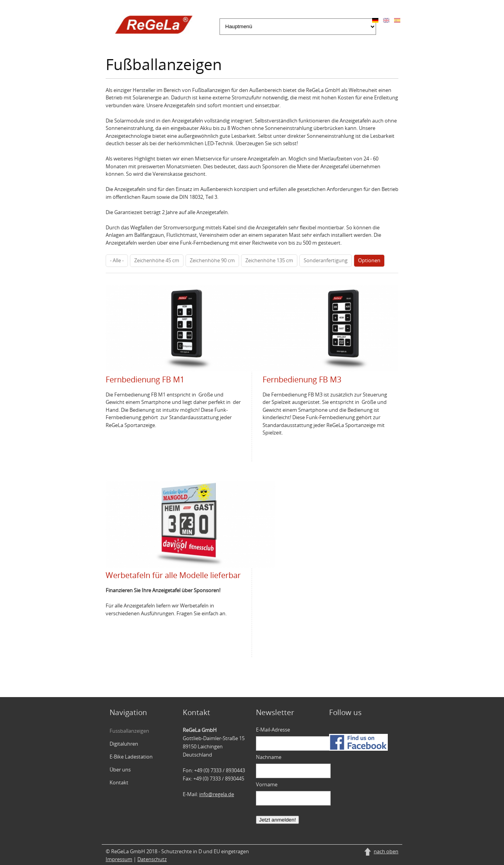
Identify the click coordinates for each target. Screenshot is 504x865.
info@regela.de (217, 794)
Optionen (369, 260)
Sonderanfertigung (326, 260)
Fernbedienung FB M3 (302, 379)
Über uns (120, 769)
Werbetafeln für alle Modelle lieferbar (173, 575)
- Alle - (117, 260)
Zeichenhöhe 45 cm (157, 260)
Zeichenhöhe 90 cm (212, 260)
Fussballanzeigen (129, 731)
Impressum (119, 859)
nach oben (386, 851)
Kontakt (119, 782)
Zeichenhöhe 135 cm (269, 260)
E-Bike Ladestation (131, 757)
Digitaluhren (124, 744)
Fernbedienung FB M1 (145, 379)
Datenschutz (152, 859)
